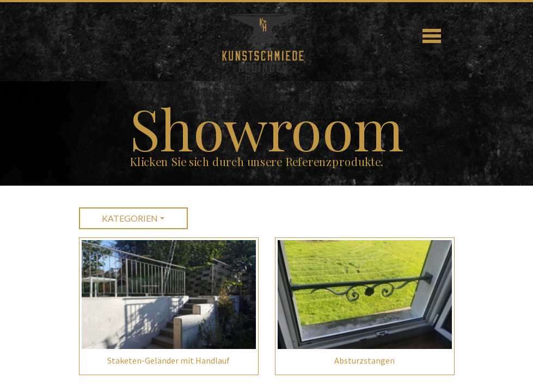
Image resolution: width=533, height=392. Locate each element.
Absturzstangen (364, 360)
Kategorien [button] (130, 218)
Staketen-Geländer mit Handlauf (169, 360)
